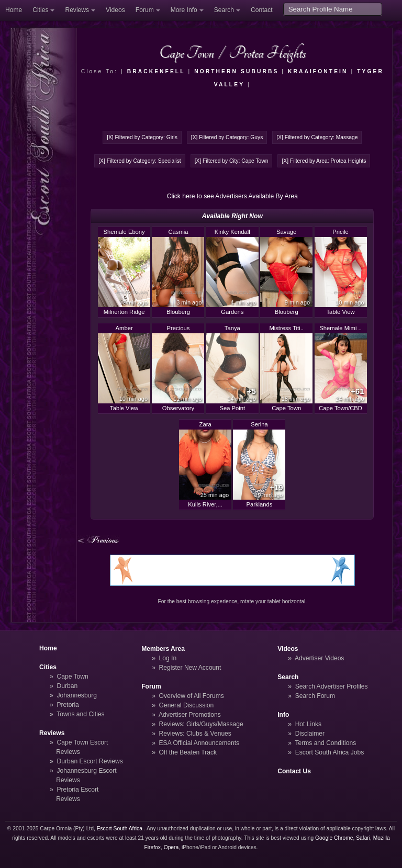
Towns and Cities (80, 714)
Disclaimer (310, 734)
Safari (363, 838)
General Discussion (187, 705)
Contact (262, 10)
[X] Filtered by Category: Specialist (139, 161)
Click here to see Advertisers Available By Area (232, 196)
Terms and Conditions (325, 743)
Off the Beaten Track (188, 752)
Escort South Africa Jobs (330, 752)
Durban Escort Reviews (90, 761)
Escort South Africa (120, 828)
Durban (68, 686)
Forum (145, 10)
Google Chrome (334, 838)
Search (224, 10)
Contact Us (294, 771)
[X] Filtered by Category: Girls (142, 137)
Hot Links (308, 724)
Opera (171, 847)
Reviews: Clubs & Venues (195, 734)
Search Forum (315, 696)
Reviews (77, 10)
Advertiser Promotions (190, 715)
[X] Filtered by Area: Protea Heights (324, 161)
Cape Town (73, 677)
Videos (115, 10)
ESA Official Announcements (199, 743)
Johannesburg (77, 695)
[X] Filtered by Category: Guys (227, 137)
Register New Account (190, 668)
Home (14, 10)
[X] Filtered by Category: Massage (317, 137)
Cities (40, 10)
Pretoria (68, 705)
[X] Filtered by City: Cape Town (232, 161)
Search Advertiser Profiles (332, 686)
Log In (168, 658)
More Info (184, 10)
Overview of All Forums (192, 696)
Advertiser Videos (319, 658)
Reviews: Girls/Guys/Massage (201, 724)
